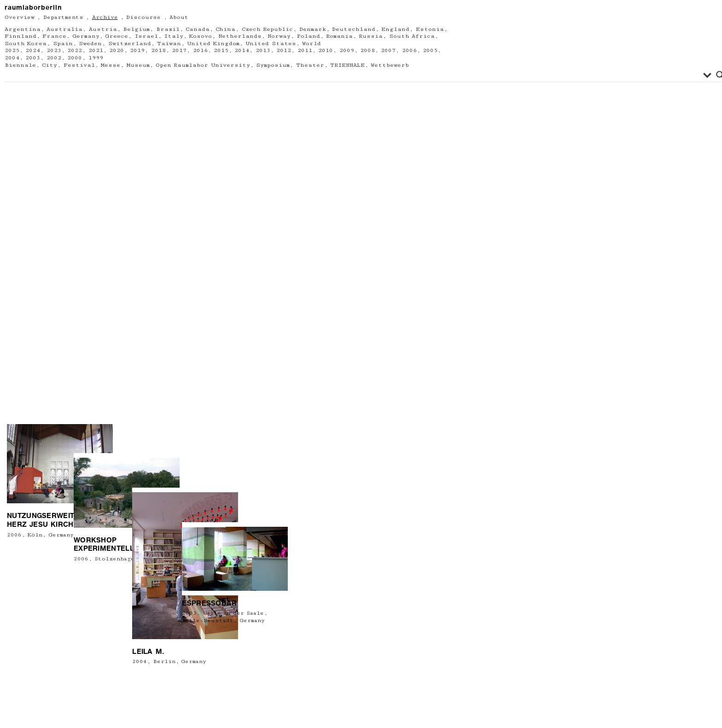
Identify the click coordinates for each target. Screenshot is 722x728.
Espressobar (203, 620)
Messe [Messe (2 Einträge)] (111, 65)
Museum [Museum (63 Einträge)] (138, 65)
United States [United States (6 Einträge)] (271, 44)
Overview (20, 17)
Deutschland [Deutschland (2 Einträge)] (354, 29)
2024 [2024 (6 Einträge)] (33, 50)
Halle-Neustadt (202, 637)
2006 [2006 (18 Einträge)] (409, 50)
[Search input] (355, 75)
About (179, 17)
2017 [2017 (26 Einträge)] (179, 50)
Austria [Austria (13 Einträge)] (103, 29)
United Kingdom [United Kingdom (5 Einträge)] (213, 44)
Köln (35, 612)
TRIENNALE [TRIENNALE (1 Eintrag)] (347, 65)
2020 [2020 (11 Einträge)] (116, 50)
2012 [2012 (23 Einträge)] (284, 50)
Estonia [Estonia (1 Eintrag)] (430, 29)
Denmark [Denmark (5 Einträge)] (313, 29)
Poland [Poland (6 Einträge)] (309, 36)
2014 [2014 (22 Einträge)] (242, 50)
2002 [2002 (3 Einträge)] (54, 58)
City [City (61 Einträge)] (49, 65)
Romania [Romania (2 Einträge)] (339, 36)
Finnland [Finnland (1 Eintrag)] (20, 36)
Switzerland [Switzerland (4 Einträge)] (130, 44)
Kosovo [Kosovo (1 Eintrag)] (201, 36)
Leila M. (136, 703)
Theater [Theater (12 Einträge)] (310, 65)
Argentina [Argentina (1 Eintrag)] (23, 29)
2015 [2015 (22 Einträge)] (221, 50)
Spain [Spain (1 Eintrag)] (63, 44)
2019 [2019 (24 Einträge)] (137, 50)
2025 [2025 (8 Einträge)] (12, 50)
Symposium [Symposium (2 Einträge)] (273, 65)
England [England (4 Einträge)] (395, 29)
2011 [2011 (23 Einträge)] (305, 50)
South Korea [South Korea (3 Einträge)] (26, 44)
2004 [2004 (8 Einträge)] (12, 58)
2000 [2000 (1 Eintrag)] (75, 58)
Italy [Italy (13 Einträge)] (174, 36)
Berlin (151, 713)
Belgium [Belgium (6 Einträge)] (136, 29)
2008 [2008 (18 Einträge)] (367, 50)
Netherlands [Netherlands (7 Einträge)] (240, 36)
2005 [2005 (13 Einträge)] (430, 50)
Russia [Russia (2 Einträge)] (371, 36)
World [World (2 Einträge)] (312, 44)
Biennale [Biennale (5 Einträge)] (20, 65)
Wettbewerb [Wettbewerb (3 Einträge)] (390, 65)
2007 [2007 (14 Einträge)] (388, 50)
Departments (63, 17)
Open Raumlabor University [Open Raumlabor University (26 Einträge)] (203, 65)
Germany (61, 612)
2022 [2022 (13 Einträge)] (75, 50)
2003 (183, 630)
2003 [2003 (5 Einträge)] (33, 58)
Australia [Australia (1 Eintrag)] (64, 29)
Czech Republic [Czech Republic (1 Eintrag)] (267, 29)
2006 (14, 612)
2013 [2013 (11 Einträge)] (263, 50)
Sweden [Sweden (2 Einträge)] (90, 44)
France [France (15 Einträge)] (54, 36)
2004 (127, 713)
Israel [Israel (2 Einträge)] (146, 36)
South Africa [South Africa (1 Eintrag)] (412, 36)
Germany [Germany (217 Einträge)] (86, 36)
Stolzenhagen (107, 636)
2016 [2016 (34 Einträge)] (200, 50)
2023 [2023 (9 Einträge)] (54, 50)
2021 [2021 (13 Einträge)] (96, 50)
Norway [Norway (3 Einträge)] (279, 36)
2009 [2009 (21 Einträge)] (347, 50)
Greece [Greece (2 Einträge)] (117, 36)
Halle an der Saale (227, 630)
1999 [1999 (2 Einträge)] (96, 58)
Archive (105, 17)
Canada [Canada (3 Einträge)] (198, 29)
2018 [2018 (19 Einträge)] (158, 50)
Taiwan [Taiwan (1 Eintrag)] (169, 44)
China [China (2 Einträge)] (225, 29)
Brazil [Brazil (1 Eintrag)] (168, 29)
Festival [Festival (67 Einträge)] (79, 65)
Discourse (143, 17)
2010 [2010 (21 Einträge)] (326, 50)
